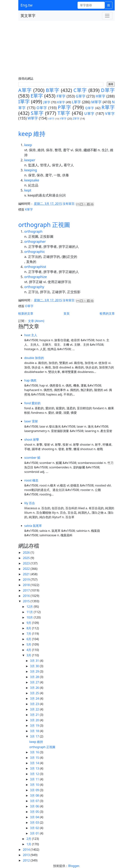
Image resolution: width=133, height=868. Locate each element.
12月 (30, 607)
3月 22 (35, 709)
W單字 (33, 118)
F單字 (61, 96)
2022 (27, 569)
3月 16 (35, 752)
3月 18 (35, 731)
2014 (27, 850)
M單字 (97, 102)
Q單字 (90, 108)
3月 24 (35, 699)
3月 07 (35, 801)
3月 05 (35, 812)
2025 (27, 558)
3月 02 (35, 828)
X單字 (51, 119)
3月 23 (35, 704)
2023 (27, 563)
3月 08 (35, 795)
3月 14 (35, 763)
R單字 (108, 107)
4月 (29, 650)
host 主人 (31, 335)
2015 (27, 601)
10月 (30, 617)
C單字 (80, 90)
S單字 (37, 113)
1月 (29, 844)
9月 (29, 623)
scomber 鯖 (32, 458)
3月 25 (35, 693)
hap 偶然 (30, 380)
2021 (27, 574)
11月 (30, 612)
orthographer (35, 241)
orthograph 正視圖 (44, 225)
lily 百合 (30, 503)
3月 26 (35, 688)
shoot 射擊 (32, 440)
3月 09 (35, 790)
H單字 (100, 96)
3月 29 (35, 671)
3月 (29, 655)
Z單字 (76, 118)
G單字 (81, 96)
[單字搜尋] (91, 5)
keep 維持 (32, 134)
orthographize (36, 277)
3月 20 (35, 720)
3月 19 (35, 726)
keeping (31, 170)
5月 (29, 644)
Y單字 (63, 118)
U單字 (90, 113)
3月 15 (35, 758)
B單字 (53, 90)
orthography (34, 287)
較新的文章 (26, 313)
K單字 (61, 102)
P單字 (65, 107)
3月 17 (35, 736)
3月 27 (35, 682)
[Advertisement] (66, 49)
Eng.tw (27, 5)
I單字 (24, 102)
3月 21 (35, 715)
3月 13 (35, 768)
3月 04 (35, 817)
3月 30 (35, 666)
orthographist (35, 267)
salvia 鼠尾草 (33, 526)
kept (28, 190)
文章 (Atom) (36, 321)
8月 (29, 628)
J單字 (47, 102)
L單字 (76, 102)
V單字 (110, 113)
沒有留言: (69, 204)
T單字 (64, 113)
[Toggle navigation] (107, 16)
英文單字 (28, 16)
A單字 (25, 90)
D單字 (108, 90)
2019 (27, 580)
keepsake (32, 180)
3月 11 (35, 779)
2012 (27, 860)
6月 (29, 639)
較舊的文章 (107, 313)
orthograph (33, 231)
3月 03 (35, 823)
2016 (27, 596)
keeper (30, 160)
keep (28, 145)
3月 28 (35, 677)
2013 (27, 855)
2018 (27, 585)
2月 (29, 839)
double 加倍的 (34, 358)
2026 (27, 552)
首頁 (66, 313)
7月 (29, 634)
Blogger (74, 866)
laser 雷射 (31, 421)
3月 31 (35, 661)
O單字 (42, 108)
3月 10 (35, 785)
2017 (27, 590)
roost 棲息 (31, 480)
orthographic (35, 252)
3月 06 (35, 806)
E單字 (37, 96)
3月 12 (35, 774)
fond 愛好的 (32, 403)
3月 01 (35, 833)
